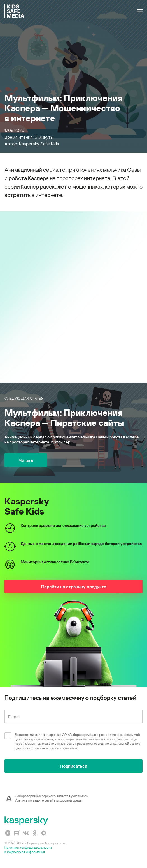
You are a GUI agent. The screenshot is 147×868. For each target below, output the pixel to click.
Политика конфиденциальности (28, 847)
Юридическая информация (25, 852)
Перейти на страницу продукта (74, 587)
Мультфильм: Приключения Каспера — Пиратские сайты (64, 418)
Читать (26, 460)
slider (73, 291)
